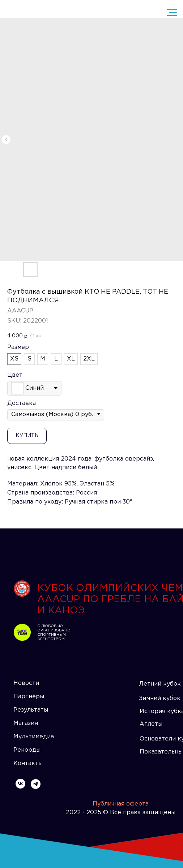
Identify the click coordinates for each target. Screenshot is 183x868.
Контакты (28, 763)
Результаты (31, 710)
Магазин (26, 723)
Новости (26, 683)
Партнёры (29, 697)
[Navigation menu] (172, 13)
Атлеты (151, 724)
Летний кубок (160, 684)
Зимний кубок (160, 698)
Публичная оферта (121, 804)
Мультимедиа (34, 737)
